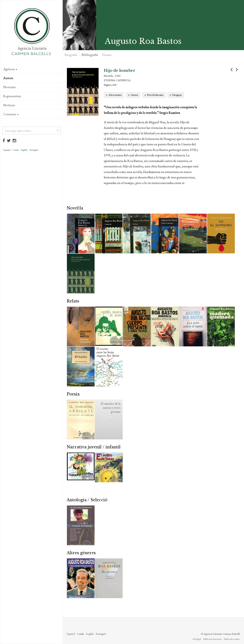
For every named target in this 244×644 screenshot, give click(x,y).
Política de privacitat (212, 639)
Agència (10, 69)
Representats (12, 96)
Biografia (71, 55)
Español (7, 150)
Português (34, 150)
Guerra (134, 95)
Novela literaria (155, 95)
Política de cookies (232, 639)
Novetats (9, 87)
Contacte (11, 114)
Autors (8, 78)
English (24, 150)
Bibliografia (90, 55)
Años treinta (115, 95)
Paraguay (177, 95)
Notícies (9, 105)
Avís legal (197, 639)
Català (16, 150)
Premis (107, 55)
